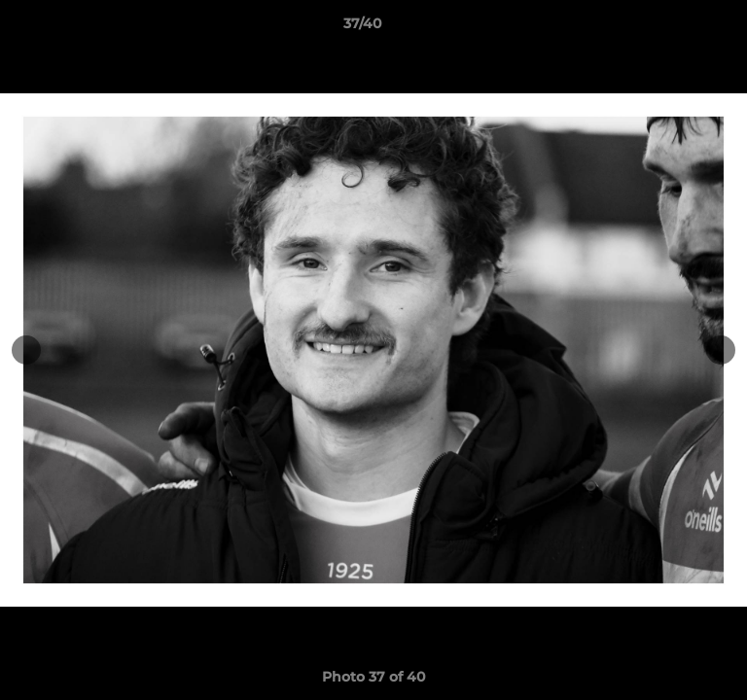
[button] (677, 28)
